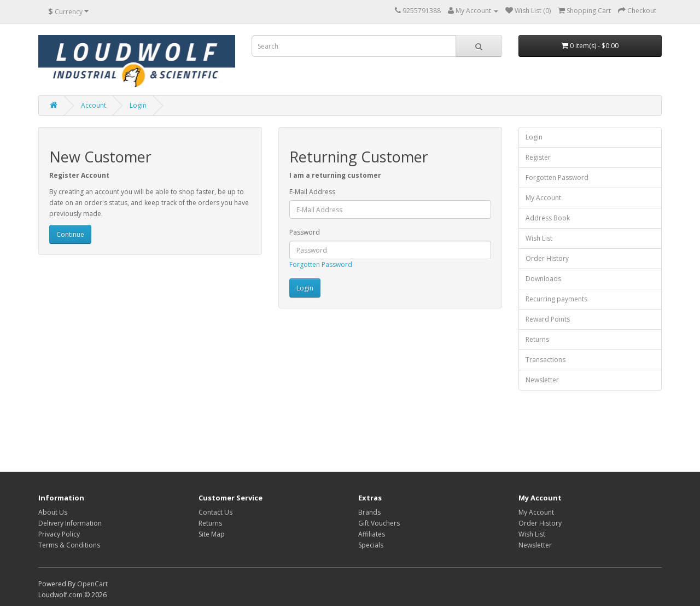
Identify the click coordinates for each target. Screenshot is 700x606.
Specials (371, 545)
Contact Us (215, 512)
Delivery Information (70, 523)
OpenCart (92, 584)
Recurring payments (556, 299)
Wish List (539, 238)
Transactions (546, 360)
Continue (70, 234)
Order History (547, 258)
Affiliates (372, 534)
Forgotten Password (321, 264)
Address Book (548, 218)
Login (138, 105)
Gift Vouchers (379, 523)
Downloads (543, 279)
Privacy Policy (59, 534)
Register (538, 157)
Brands (369, 512)
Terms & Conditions (69, 545)
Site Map (212, 534)
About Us (53, 512)
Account (94, 105)
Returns (537, 339)
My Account (543, 198)
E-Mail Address (312, 192)
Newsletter (542, 380)
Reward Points (548, 319)
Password (305, 232)
